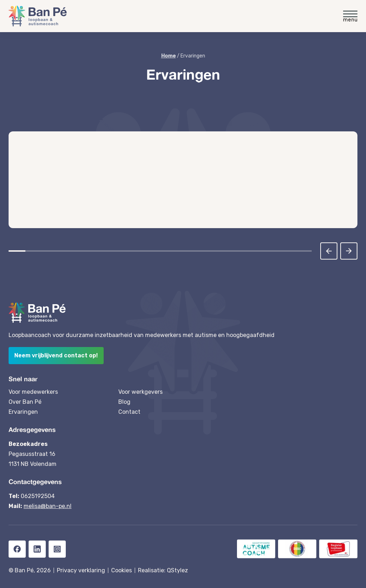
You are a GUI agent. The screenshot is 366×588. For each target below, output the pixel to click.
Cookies (122, 570)
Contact (129, 412)
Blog (124, 402)
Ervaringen (23, 412)
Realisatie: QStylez (163, 570)
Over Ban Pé (25, 402)
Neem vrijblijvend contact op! (56, 355)
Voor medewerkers (33, 392)
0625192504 (38, 496)
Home (169, 56)
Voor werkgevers (140, 392)
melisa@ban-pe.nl (48, 506)
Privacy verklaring (81, 570)
